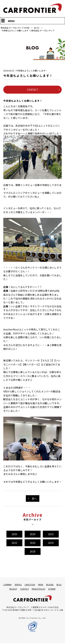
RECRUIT (17, 589)
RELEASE (54, 585)
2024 (33, 534)
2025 (14, 534)
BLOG (37, 28)
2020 (33, 543)
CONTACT (33, 90)
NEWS (45, 585)
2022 (14, 543)
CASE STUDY (34, 585)
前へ (34, 499)
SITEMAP (56, 589)
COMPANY (11, 585)
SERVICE (22, 585)
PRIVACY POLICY (42, 589)
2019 (51, 543)
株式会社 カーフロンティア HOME (15, 28)
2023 (51, 534)
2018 (33, 552)
